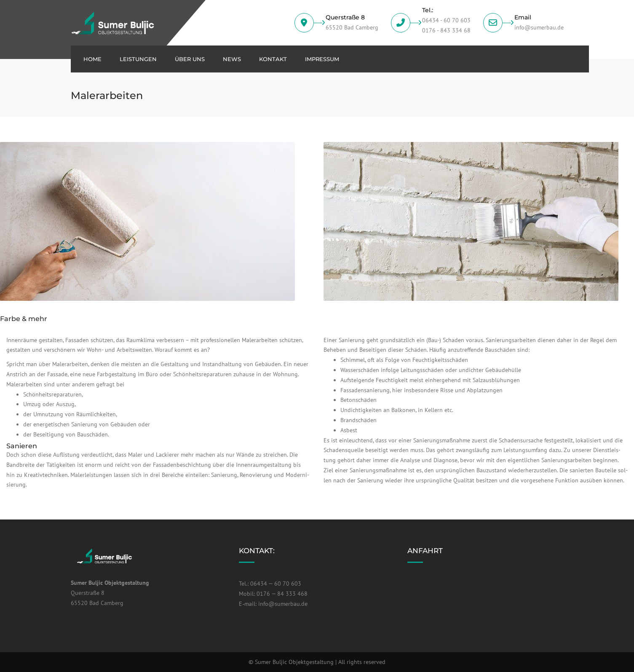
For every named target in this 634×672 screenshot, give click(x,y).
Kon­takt (273, 59)
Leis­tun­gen (138, 59)
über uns (190, 59)
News (232, 59)
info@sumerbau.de (283, 604)
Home (92, 59)
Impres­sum (322, 59)
